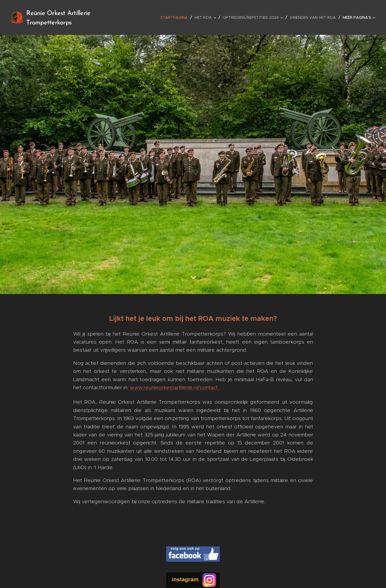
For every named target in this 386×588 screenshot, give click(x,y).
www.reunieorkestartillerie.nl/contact (175, 387)
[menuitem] (175, 17)
